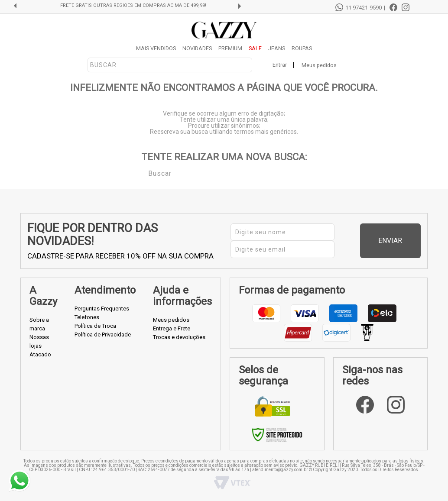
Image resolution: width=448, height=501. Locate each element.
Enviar (404, 241)
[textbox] (170, 65)
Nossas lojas (39, 341)
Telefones (87, 317)
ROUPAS (302, 48)
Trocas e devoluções (179, 337)
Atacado (40, 354)
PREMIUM (230, 48)
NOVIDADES (197, 48)
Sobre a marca (39, 324)
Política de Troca (95, 326)
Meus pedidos (319, 65)
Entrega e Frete (172, 328)
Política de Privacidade (103, 335)
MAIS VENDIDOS (156, 48)
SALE (255, 48)
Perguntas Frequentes (102, 309)
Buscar (142, 173)
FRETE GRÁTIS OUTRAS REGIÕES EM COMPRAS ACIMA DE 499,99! (133, 6)
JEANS (277, 48)
